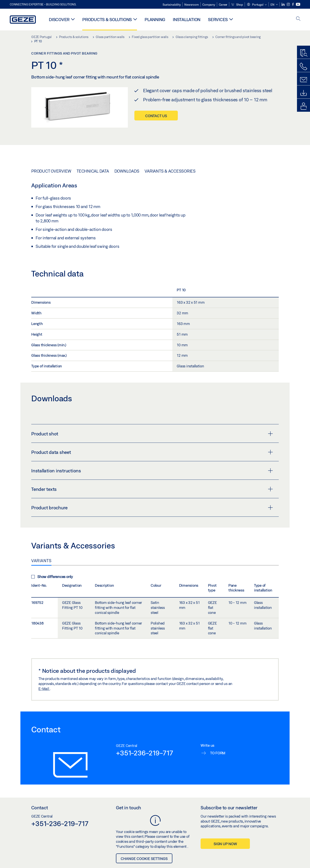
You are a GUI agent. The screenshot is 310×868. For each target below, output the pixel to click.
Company (209, 5)
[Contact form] (303, 80)
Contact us (156, 116)
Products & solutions (107, 19)
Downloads (127, 171)
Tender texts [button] (152, 489)
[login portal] (303, 106)
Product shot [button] (152, 434)
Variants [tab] (41, 561)
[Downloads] (303, 93)
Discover (59, 19)
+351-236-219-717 (144, 753)
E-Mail (44, 689)
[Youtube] (298, 4)
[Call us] (303, 67)
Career (223, 5)
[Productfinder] (303, 53)
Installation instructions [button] (152, 471)
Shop (237, 5)
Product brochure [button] (152, 508)
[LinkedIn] (283, 4)
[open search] (298, 19)
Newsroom (191, 5)
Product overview (51, 171)
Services (218, 19)
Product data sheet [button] (152, 452)
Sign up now (225, 844)
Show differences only (52, 577)
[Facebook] (293, 4)
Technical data (93, 171)
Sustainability (172, 5)
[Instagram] (289, 4)
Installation (187, 19)
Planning (155, 19)
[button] (257, 5)
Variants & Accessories (170, 171)
